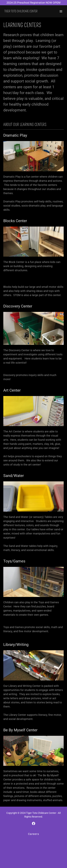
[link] (21, 11)
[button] (61, 11)
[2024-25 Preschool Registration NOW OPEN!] (33, 3)
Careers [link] (33, 834)
